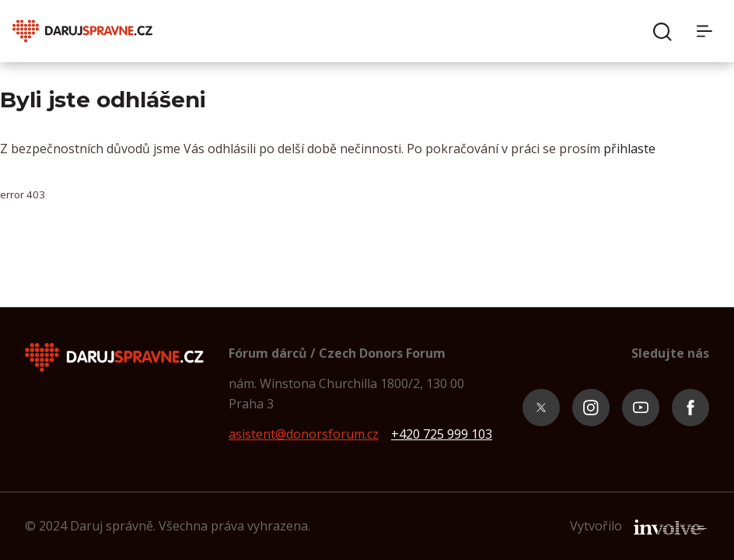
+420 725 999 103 (442, 434)
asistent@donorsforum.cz (304, 434)
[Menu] (709, 31)
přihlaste (629, 149)
